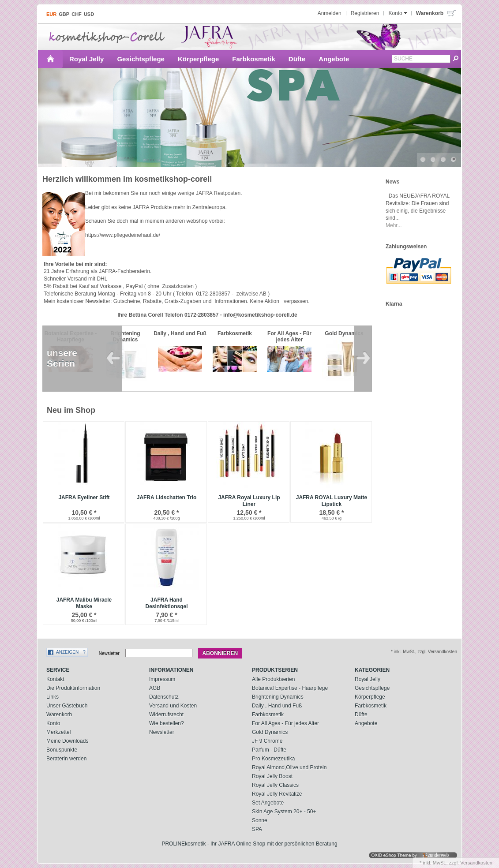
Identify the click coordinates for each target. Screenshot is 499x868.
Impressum (162, 679)
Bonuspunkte (62, 750)
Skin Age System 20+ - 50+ (284, 812)
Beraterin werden (66, 759)
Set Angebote (268, 803)
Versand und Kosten (173, 706)
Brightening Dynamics (278, 697)
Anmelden (330, 13)
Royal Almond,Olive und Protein (289, 767)
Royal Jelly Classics (275, 785)
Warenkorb (59, 715)
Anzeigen (67, 652)
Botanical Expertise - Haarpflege (290, 688)
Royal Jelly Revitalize (277, 794)
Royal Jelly (86, 59)
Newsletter (109, 653)
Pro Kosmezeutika (273, 759)
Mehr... (394, 225)
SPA (257, 829)
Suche (403, 59)
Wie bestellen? (167, 723)
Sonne (260, 820)
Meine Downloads (67, 741)
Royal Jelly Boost (272, 776)
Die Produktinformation (73, 688)
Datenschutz (164, 697)
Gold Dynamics (270, 732)
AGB (155, 688)
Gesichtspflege (141, 59)
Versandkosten (476, 863)
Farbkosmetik (254, 59)
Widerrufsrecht (166, 715)
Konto (53, 723)
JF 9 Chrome (267, 741)
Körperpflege (198, 59)
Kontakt (55, 679)
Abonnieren (220, 653)
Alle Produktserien (273, 679)
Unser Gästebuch (67, 706)
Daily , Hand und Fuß (277, 706)
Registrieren (365, 13)
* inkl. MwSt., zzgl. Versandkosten (424, 652)
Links (53, 697)
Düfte (297, 59)
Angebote (334, 59)
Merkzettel (58, 732)
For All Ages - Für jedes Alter (285, 723)
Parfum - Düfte (269, 750)
